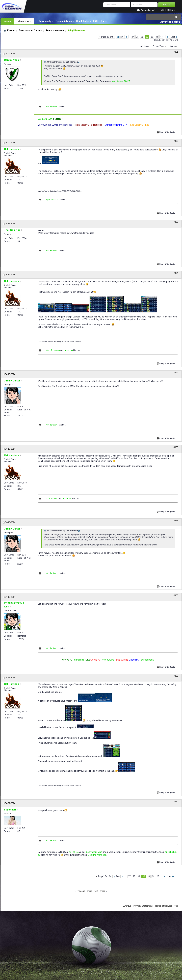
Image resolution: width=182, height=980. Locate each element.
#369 (176, 676)
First (120, 37)
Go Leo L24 (45, 119)
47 (161, 37)
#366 (176, 447)
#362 (176, 141)
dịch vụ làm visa (94, 852)
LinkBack (144, 46)
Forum (7, 21)
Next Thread (100, 891)
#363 (176, 222)
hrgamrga (68, 350)
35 (137, 37)
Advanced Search (170, 22)
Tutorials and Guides (30, 30)
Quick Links (83, 21)
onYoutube (108, 660)
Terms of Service (163, 906)
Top (176, 906)
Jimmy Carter (52, 498)
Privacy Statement (143, 906)
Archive (127, 906)
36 (142, 37)
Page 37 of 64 (108, 37)
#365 (176, 373)
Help (162, 10)
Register (171, 10)
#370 (176, 802)
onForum (79, 660)
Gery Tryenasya (53, 350)
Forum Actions (64, 21)
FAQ (95, 21)
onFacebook (147, 660)
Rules (104, 21)
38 (152, 37)
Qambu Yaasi (52, 200)
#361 (176, 52)
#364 (176, 273)
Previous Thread (85, 891)
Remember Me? (148, 10)
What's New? (24, 21)
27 (133, 37)
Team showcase (55, 30)
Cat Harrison (52, 107)
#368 (176, 595)
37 (147, 37)
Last (174, 37)
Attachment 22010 (121, 81)
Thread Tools (159, 46)
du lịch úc (74, 852)
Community (45, 21)
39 (157, 37)
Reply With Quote (166, 132)
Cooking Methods (97, 855)
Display (173, 46)
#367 (176, 521)
